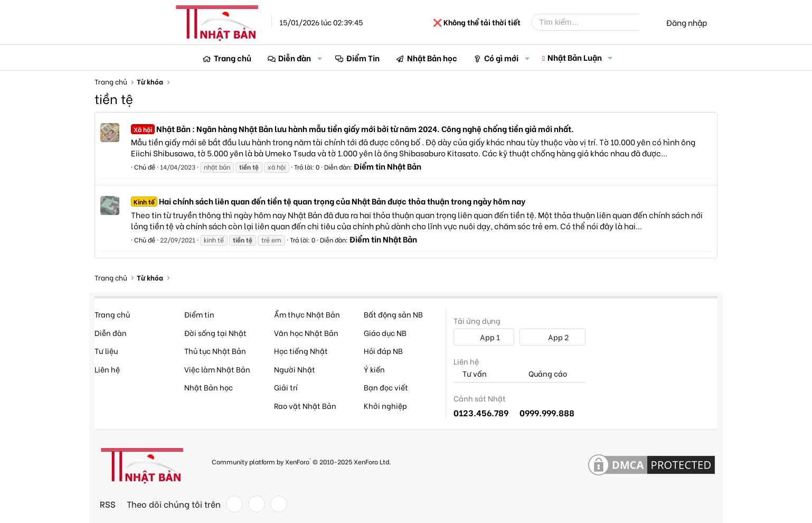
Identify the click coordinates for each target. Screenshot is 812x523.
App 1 (484, 337)
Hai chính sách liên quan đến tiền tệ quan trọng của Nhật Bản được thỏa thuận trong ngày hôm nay (328, 201)
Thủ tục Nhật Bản (215, 351)
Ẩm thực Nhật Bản (307, 314)
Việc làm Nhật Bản (217, 369)
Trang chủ (233, 58)
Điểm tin (199, 314)
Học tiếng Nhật (301, 351)
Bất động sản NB (393, 314)
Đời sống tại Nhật (215, 333)
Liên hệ (107, 369)
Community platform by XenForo (301, 461)
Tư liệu (106, 351)
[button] (319, 58)
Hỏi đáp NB (383, 351)
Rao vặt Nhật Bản (305, 405)
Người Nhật (295, 369)
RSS (108, 504)
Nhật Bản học (432, 58)
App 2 (553, 337)
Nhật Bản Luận (575, 57)
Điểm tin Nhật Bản (388, 166)
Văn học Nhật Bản (306, 333)
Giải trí (286, 387)
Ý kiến (374, 369)
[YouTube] (279, 504)
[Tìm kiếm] (593, 22)
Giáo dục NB (385, 333)
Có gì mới (501, 58)
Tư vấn (470, 374)
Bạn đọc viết (386, 387)
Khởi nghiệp (385, 405)
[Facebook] (234, 504)
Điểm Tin (363, 58)
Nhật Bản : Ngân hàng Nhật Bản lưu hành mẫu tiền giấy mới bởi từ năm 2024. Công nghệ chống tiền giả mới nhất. (352, 128)
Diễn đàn (295, 58)
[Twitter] (257, 504)
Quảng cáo (543, 374)
